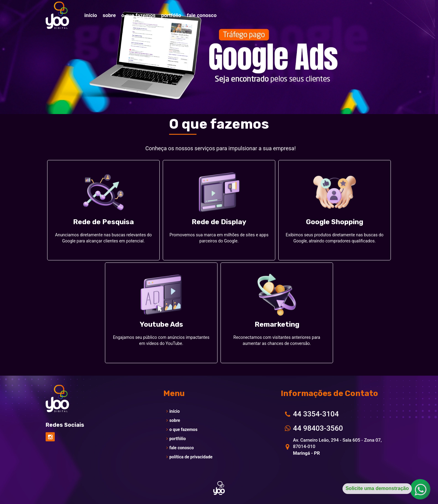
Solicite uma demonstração (377, 488)
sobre (173, 420)
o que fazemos (182, 429)
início (173, 411)
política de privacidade (189, 457)
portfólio (176, 439)
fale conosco (180, 448)
